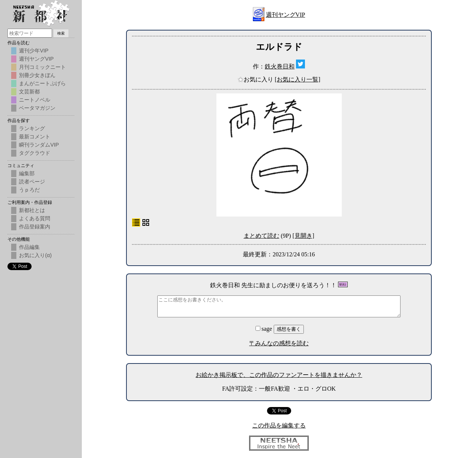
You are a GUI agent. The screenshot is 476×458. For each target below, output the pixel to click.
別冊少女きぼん (37, 75)
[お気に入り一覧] (298, 79)
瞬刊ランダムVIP (39, 145)
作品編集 (29, 247)
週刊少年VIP (34, 51)
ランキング (32, 128)
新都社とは (32, 210)
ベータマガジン (37, 108)
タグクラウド (35, 153)
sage (264, 329)
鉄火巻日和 (280, 66)
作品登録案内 (35, 227)
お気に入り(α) (35, 255)
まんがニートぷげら (42, 83)
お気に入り (256, 79)
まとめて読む (261, 236)
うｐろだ (29, 190)
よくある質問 (35, 218)
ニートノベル (35, 100)
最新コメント (35, 137)
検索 (61, 33)
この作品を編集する (279, 425)
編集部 (27, 173)
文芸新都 (29, 92)
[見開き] (303, 236)
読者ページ (32, 182)
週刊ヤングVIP (286, 15)
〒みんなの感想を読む (279, 343)
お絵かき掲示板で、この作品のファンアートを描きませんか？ (279, 375)
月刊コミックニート (42, 67)
